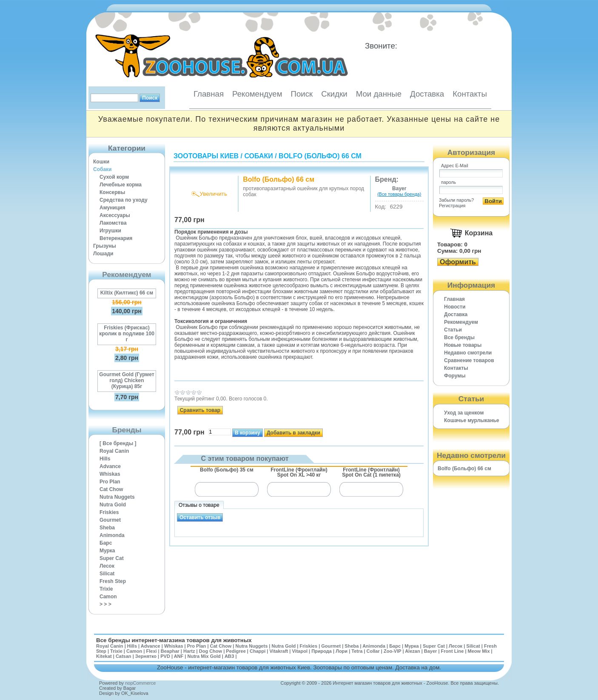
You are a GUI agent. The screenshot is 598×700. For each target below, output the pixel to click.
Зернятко (146, 656)
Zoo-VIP (392, 651)
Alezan (412, 651)
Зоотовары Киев (206, 156)
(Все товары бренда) (399, 194)
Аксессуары (115, 215)
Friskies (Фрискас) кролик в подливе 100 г (127, 334)
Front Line (453, 651)
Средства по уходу (124, 200)
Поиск (302, 94)
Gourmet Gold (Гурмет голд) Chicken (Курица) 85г (127, 380)
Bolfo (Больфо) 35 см (227, 470)
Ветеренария (116, 238)
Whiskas (110, 474)
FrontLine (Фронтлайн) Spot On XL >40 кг (299, 472)
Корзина (479, 233)
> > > (105, 604)
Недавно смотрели (468, 353)
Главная (209, 94)
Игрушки (110, 231)
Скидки (334, 94)
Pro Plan (110, 482)
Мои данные (379, 94)
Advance (110, 466)
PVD (165, 656)
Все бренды (459, 337)
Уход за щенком (464, 413)
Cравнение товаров (469, 360)
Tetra (357, 651)
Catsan (124, 656)
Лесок (107, 566)
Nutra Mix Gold (204, 656)
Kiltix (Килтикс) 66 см (127, 293)
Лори (342, 651)
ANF (179, 656)
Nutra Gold (113, 505)
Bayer (431, 651)
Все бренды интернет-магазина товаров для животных (174, 640)
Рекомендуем (257, 94)
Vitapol (300, 651)
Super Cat (112, 558)
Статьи (453, 330)
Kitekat (104, 656)
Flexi (151, 651)
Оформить (458, 262)
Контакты (470, 94)
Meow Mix (479, 651)
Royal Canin (114, 451)
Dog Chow (211, 651)
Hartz (189, 651)
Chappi (258, 651)
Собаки (102, 169)
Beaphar (170, 651)
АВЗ (229, 656)
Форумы (455, 376)
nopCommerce (140, 683)
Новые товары (463, 345)
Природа (322, 651)
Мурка (107, 551)
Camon (108, 597)
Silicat (107, 574)
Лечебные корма (121, 185)
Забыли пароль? (456, 200)
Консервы (112, 192)
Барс (106, 543)
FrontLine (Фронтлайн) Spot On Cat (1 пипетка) (371, 472)
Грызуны (105, 246)
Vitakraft (279, 651)
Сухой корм (114, 177)
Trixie (106, 589)
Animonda (112, 535)
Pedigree (236, 651)
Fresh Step (113, 581)
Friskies (109, 512)
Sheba (107, 528)
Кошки (101, 162)
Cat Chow (111, 489)
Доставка (427, 94)
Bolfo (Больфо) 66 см (320, 156)
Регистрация (452, 206)
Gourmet (110, 520)
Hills (105, 459)
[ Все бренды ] (118, 443)
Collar (373, 651)
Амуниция (112, 208)
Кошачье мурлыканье (472, 420)
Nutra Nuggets (117, 497)
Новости (455, 307)
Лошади (103, 254)
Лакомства (113, 223)
